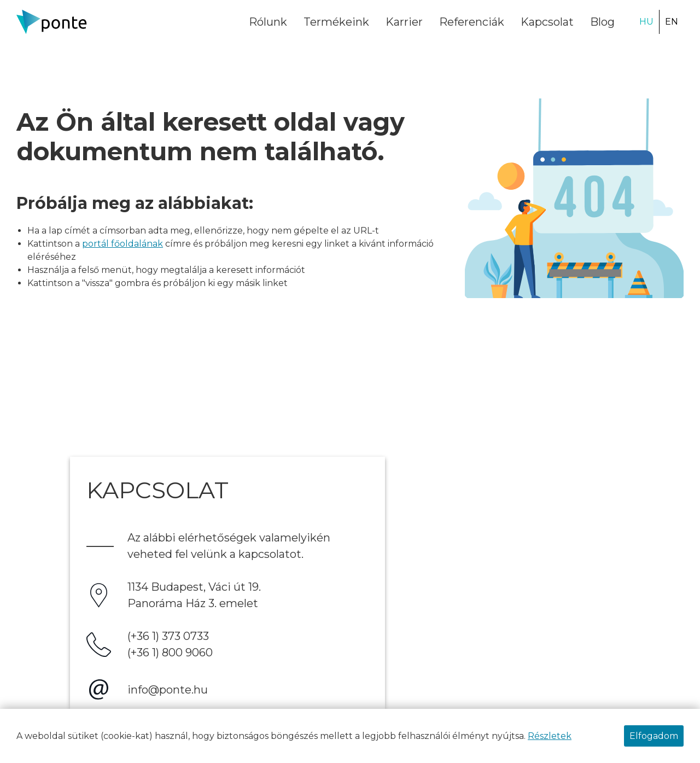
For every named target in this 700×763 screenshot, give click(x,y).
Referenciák (472, 22)
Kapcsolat (547, 22)
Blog (602, 22)
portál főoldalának (122, 244)
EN (672, 22)
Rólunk (268, 22)
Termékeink (336, 22)
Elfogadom (654, 736)
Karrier (404, 22)
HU (646, 22)
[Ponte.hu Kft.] (52, 22)
